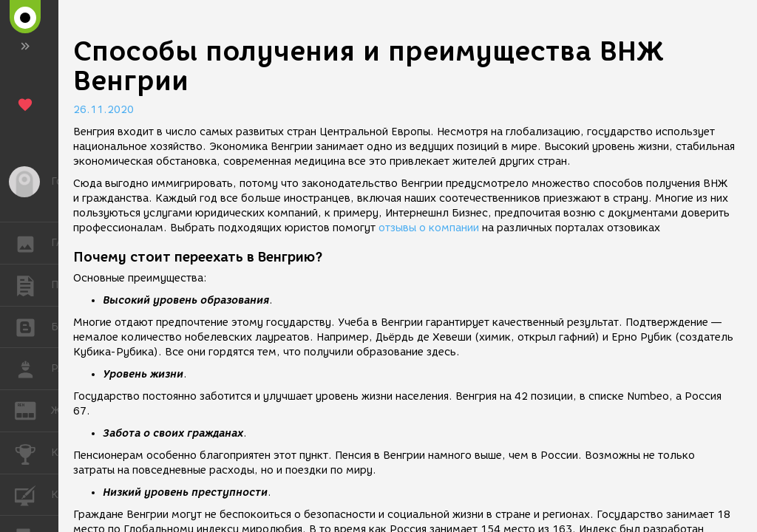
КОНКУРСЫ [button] (33, 453)
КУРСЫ (33, 494)
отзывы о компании (429, 228)
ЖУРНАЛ (33, 410)
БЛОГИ (33, 326)
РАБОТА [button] (33, 369)
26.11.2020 (103, 110)
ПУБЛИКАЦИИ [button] (33, 285)
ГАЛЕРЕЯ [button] (33, 243)
